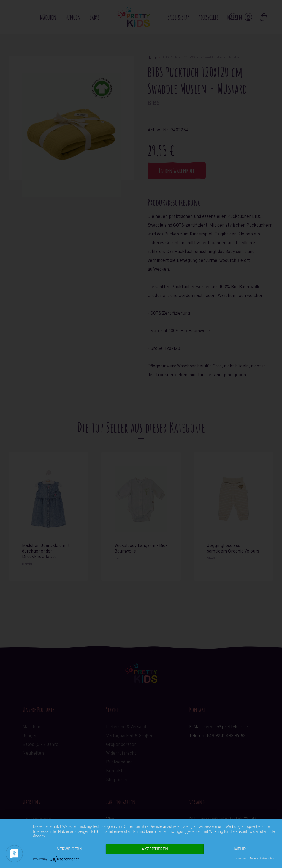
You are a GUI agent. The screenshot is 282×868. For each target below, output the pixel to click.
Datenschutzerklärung (263, 859)
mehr (240, 849)
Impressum (241, 859)
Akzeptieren (155, 849)
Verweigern (70, 849)
